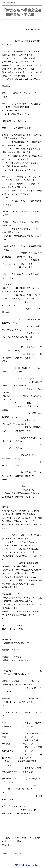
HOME (4, 3)
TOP (16, 865)
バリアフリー (19, 853)
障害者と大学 (8, 853)
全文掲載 (11, 3)
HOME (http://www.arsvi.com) (29, 865)
